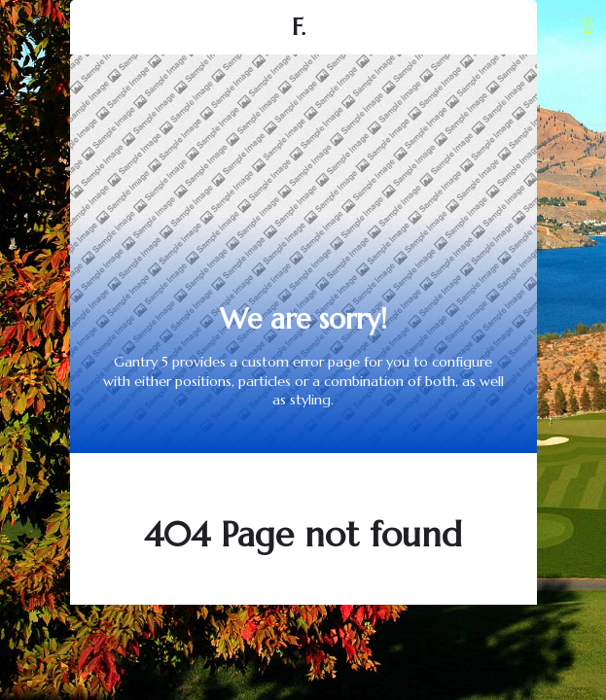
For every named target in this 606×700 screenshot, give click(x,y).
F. (299, 27)
